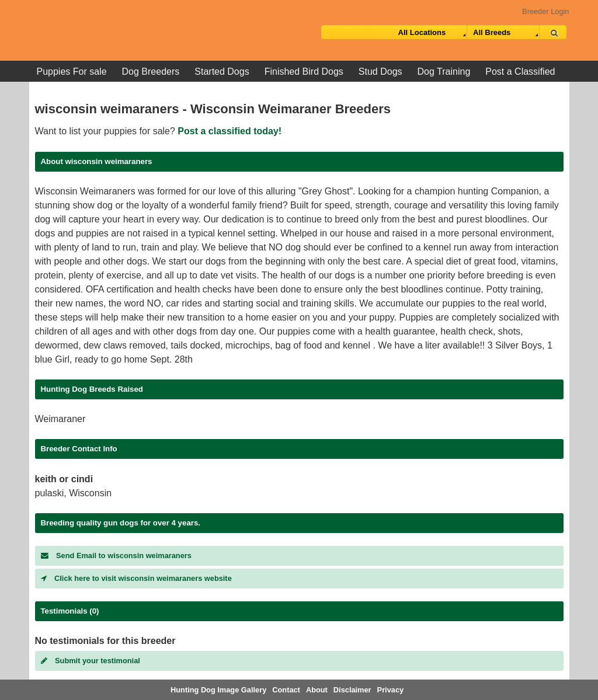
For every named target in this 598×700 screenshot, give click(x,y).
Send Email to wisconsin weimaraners (116, 556)
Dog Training (444, 72)
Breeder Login (545, 11)
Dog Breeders (151, 72)
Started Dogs (222, 72)
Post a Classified (520, 72)
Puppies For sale (72, 72)
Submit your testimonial (91, 661)
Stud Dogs (380, 72)
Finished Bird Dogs (304, 72)
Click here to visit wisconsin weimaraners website (136, 578)
